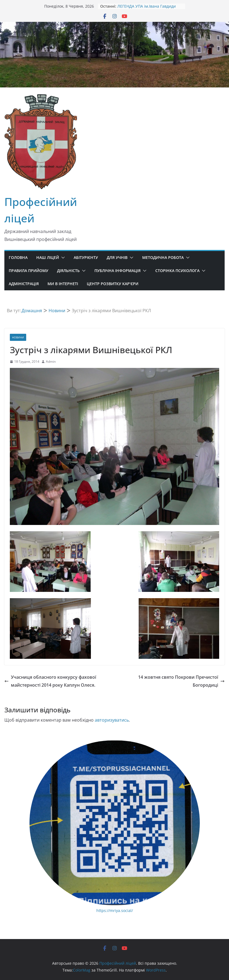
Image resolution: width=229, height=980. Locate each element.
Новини (18, 337)
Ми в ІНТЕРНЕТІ (63, 284)
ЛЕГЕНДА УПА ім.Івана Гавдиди (147, 6)
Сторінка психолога (177, 271)
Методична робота (163, 257)
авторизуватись (112, 720)
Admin (51, 361)
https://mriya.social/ (115, 910)
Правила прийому (29, 271)
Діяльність (68, 271)
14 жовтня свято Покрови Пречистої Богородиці (181, 681)
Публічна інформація (118, 271)
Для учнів (117, 257)
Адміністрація (24, 284)
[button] (62, 258)
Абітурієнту (86, 257)
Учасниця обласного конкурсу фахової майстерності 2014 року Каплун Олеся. (50, 681)
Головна (18, 257)
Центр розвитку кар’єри (113, 284)
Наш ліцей (48, 257)
